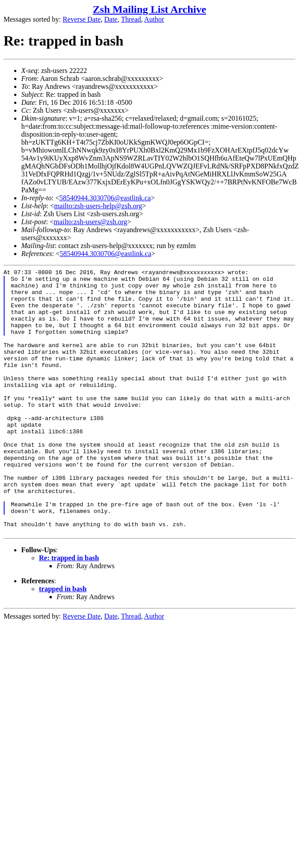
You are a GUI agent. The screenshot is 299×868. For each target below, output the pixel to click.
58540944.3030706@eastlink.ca (105, 198)
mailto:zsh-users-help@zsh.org (98, 206)
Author (154, 19)
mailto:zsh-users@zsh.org (90, 222)
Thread (131, 19)
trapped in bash (63, 642)
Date (111, 19)
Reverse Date (82, 19)
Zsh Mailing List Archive (149, 9)
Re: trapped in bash (69, 611)
